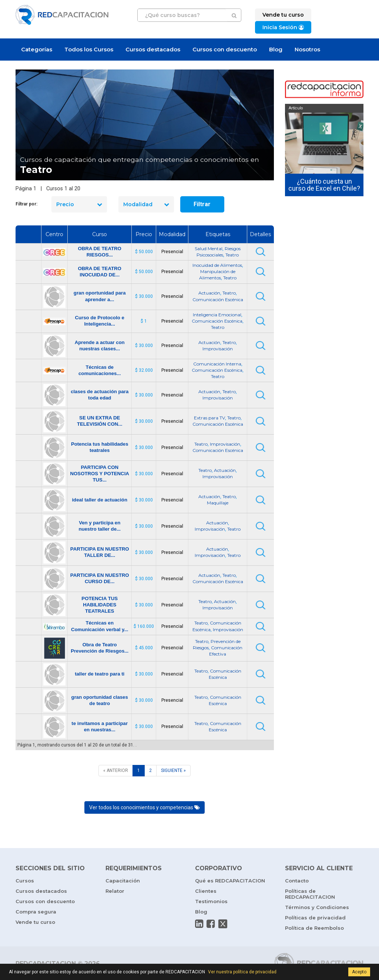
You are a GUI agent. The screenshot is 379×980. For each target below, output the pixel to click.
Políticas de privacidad (315, 918)
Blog (276, 49)
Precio (79, 204)
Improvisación (218, 349)
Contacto (297, 881)
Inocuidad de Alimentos (217, 265)
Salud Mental (209, 249)
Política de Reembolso (314, 928)
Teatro (232, 255)
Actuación (209, 293)
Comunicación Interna (217, 364)
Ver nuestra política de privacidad (242, 972)
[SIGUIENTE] (173, 771)
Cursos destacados (153, 49)
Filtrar (202, 204)
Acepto (359, 972)
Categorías (37, 49)
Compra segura (36, 912)
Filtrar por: (26, 204)
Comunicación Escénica (218, 300)
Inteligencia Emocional (217, 315)
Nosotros (307, 49)
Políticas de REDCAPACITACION (310, 894)
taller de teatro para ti (100, 674)
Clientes (206, 891)
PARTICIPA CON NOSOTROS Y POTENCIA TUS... (100, 474)
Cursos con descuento (225, 49)
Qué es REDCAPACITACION (230, 881)
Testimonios (211, 901)
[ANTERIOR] (116, 771)
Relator (115, 891)
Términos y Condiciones (317, 907)
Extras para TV (209, 418)
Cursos (25, 881)
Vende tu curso (35, 922)
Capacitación (123, 881)
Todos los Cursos (89, 49)
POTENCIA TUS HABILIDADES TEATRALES (100, 605)
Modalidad (146, 204)
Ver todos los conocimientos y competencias (145, 807)
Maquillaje (218, 503)
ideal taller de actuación (100, 500)
